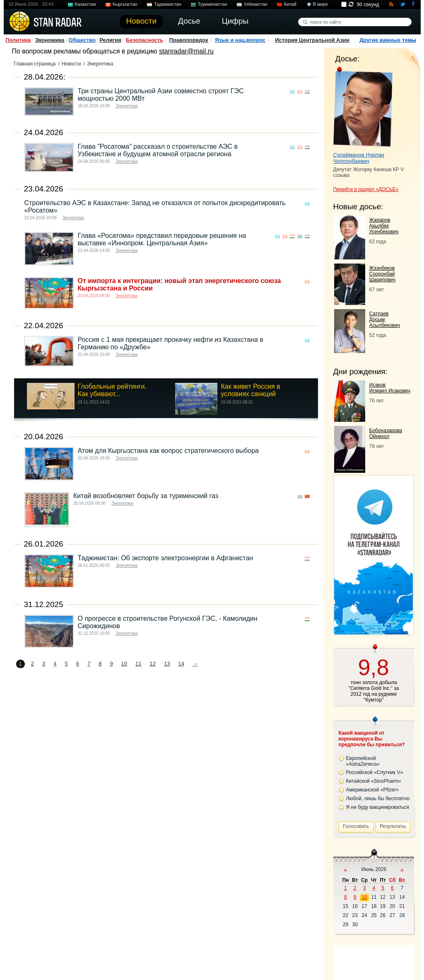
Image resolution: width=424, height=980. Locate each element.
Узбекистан (256, 4)
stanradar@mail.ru (186, 51)
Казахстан (86, 4)
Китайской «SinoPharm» (374, 781)
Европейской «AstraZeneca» (363, 761)
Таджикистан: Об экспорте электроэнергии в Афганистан (166, 558)
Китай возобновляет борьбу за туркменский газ (146, 496)
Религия (110, 40)
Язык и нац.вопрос (240, 40)
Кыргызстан (125, 4)
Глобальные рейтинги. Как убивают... (112, 390)
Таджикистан (168, 4)
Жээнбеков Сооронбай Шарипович (383, 274)
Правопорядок (188, 40)
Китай (290, 4)
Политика (18, 40)
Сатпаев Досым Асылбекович (385, 319)
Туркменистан (213, 4)
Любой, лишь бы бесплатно (378, 799)
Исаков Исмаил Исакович (390, 388)
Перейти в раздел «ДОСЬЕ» (366, 189)
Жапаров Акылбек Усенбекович (384, 226)
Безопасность (145, 40)
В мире (320, 4)
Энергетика (126, 106)
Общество (82, 40)
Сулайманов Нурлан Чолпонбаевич (359, 158)
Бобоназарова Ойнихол (386, 433)
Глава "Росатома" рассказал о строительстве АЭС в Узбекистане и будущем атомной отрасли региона (158, 150)
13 (167, 664)
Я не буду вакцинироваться (378, 807)
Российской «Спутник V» (375, 772)
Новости (71, 64)
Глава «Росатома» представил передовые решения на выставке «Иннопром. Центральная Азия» (162, 239)
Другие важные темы (388, 40)
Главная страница (35, 64)
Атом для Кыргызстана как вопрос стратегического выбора (168, 451)
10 (124, 664)
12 (153, 664)
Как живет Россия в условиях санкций (250, 390)
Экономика (50, 40)
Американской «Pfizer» (372, 790)
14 (181, 664)
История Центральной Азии (312, 40)
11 (138, 664)
